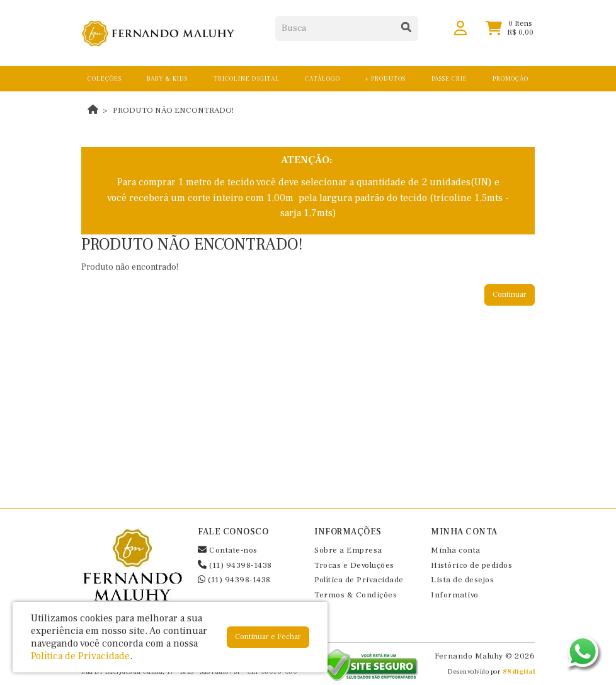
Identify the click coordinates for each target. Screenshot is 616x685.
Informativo (455, 595)
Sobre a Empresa (348, 550)
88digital (519, 671)
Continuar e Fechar (268, 637)
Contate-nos (228, 550)
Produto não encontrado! (173, 110)
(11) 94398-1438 (235, 565)
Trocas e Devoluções (354, 565)
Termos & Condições (356, 595)
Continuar (510, 295)
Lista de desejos (462, 580)
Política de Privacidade (359, 580)
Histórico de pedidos (471, 565)
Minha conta (456, 550)
